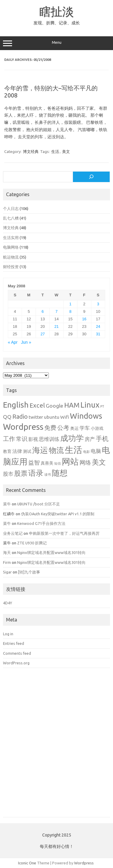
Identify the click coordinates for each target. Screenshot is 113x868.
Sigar (7, 572)
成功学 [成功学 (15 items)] (72, 438)
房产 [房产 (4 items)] (90, 439)
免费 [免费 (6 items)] (50, 428)
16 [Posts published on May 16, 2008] (84, 319)
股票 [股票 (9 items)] (21, 473)
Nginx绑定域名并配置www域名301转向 (51, 552)
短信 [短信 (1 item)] (58, 463)
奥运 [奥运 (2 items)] (74, 428)
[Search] (91, 177)
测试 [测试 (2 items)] (27, 451)
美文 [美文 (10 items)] (99, 462)
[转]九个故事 (29, 572)
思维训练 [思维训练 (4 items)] (49, 439)
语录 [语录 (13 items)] (36, 473)
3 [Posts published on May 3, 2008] (98, 304)
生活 (55, 151)
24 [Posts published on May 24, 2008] (98, 326)
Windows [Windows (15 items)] (86, 416)
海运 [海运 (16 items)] (40, 450)
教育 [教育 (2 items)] (7, 451)
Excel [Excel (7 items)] (37, 405)
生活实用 (11, 238)
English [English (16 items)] (16, 405)
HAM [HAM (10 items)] (72, 405)
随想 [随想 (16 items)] (60, 473)
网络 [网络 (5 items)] (85, 463)
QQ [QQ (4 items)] (7, 417)
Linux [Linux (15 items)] (90, 405)
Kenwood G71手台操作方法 (41, 523)
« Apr (13, 342)
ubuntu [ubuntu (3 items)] (52, 417)
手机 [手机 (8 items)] (102, 438)
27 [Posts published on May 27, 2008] (42, 334)
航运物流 (11, 257)
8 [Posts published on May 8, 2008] (70, 311)
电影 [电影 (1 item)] (86, 452)
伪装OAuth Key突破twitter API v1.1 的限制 (58, 514)
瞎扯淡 (57, 11)
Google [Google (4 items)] (55, 406)
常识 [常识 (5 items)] (22, 439)
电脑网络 (11, 247)
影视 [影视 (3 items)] (33, 439)
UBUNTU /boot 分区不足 (39, 504)
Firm (7, 562)
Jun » (26, 342)
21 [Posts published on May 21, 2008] (56, 326)
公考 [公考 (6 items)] (63, 428)
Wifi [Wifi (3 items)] (65, 417)
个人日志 (11, 208)
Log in (8, 634)
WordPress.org (16, 663)
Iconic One (27, 863)
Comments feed (17, 653)
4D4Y (8, 603)
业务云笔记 (13, 533)
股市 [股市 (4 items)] (8, 474)
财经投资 (11, 267)
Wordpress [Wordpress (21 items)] (23, 427)
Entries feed (14, 643)
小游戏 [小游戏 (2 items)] (97, 428)
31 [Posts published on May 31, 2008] (98, 334)
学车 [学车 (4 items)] (85, 428)
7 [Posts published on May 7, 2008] (56, 311)
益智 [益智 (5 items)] (34, 463)
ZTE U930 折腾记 (32, 543)
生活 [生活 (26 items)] (74, 450)
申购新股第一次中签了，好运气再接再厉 (64, 533)
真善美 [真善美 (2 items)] (47, 463)
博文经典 (31, 151)
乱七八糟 (11, 218)
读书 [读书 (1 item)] (48, 474)
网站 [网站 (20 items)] (70, 461)
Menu (56, 43)
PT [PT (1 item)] (102, 406)
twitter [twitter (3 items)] (36, 417)
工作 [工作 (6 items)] (9, 439)
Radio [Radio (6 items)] (20, 417)
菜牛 (7, 504)
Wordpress (84, 863)
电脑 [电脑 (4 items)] (96, 451)
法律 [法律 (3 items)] (17, 451)
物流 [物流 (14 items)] (56, 450)
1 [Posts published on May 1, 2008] (70, 304)
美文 (66, 151)
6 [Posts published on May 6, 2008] (43, 311)
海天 (7, 552)
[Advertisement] (56, 747)
